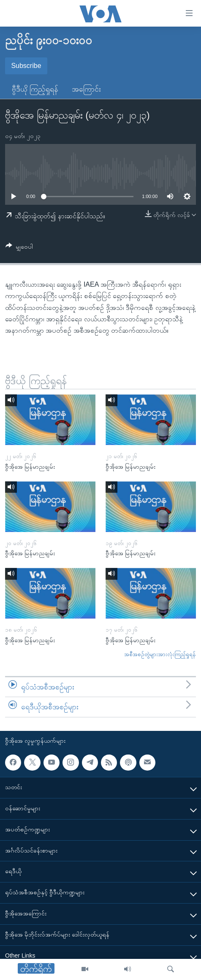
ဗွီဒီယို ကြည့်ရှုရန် (35, 89)
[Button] (19, 248)
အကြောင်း (86, 89)
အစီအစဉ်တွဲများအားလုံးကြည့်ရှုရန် (160, 654)
